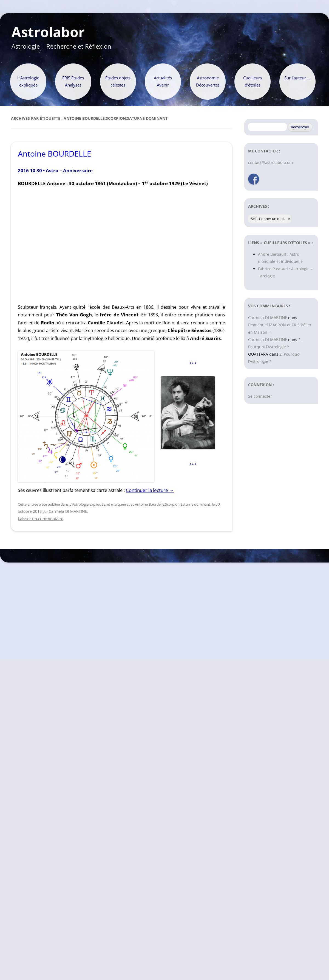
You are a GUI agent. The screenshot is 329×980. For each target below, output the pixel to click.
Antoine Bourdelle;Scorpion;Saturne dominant (173, 504)
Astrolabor (48, 32)
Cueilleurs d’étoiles (253, 81)
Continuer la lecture (150, 490)
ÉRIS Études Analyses (73, 81)
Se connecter (260, 396)
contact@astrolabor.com (270, 162)
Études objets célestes (118, 81)
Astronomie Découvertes (208, 81)
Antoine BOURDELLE (55, 154)
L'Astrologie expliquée (87, 504)
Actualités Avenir (163, 81)
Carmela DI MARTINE (68, 511)
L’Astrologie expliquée (28, 81)
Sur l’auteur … (297, 78)
